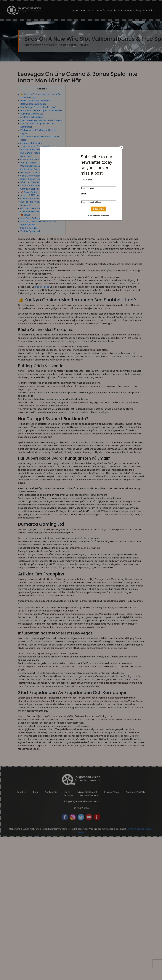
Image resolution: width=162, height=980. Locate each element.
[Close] (121, 148)
